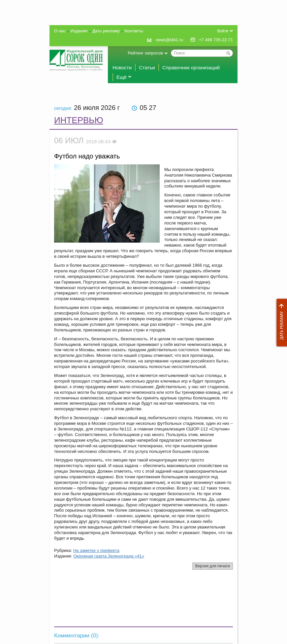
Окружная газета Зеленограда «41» (109, 556)
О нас (60, 31)
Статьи (147, 68)
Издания (79, 31)
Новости (122, 68)
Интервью (79, 120)
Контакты (134, 31)
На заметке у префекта (96, 550)
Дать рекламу (280, 323)
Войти (223, 31)
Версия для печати (213, 566)
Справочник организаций (191, 68)
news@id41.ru (169, 40)
